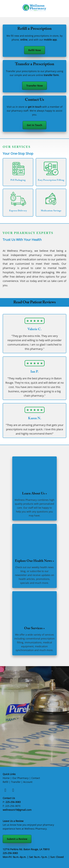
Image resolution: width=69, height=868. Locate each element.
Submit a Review (17, 839)
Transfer (16, 782)
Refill (6, 782)
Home (6, 778)
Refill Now (35, 50)
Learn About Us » (34, 494)
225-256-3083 (13, 802)
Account (28, 782)
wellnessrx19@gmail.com (17, 810)
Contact (36, 778)
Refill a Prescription (34, 29)
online (24, 40)
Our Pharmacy (20, 778)
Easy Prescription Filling (51, 180)
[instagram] (13, 790)
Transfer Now (34, 86)
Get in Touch (34, 125)
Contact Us (34, 100)
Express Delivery (18, 211)
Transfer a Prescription (35, 65)
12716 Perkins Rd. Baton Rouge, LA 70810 (26, 849)
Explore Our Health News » (34, 561)
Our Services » (34, 629)
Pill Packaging (18, 180)
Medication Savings (51, 211)
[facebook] (5, 790)
